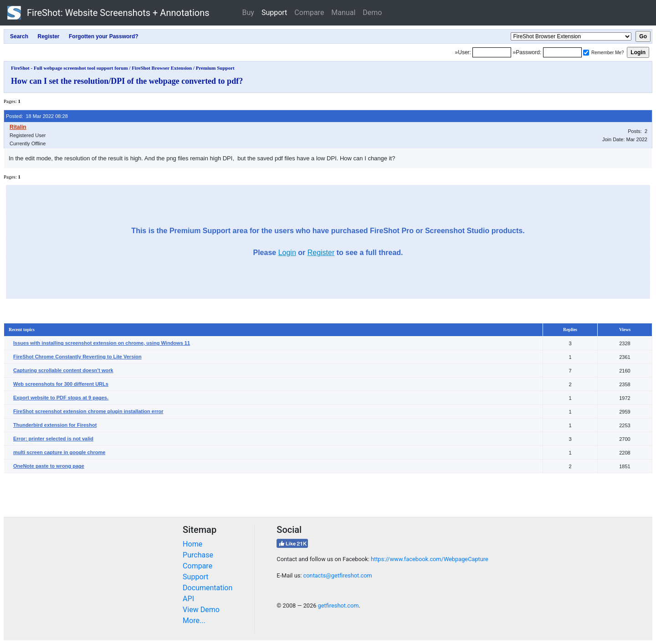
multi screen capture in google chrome (59, 452)
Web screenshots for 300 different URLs (61, 384)
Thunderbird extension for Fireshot (55, 425)
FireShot (108, 13)
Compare (309, 13)
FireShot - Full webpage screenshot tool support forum (69, 68)
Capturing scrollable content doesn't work (63, 370)
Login (287, 253)
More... (194, 621)
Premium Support (215, 68)
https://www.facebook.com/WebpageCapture (430, 559)
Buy (248, 13)
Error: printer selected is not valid (53, 439)
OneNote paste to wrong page (49, 466)
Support (274, 13)
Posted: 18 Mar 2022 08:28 (37, 116)
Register (321, 253)
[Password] (562, 52)
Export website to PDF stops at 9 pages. (61, 398)
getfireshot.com (338, 606)
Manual (343, 13)
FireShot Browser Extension (162, 68)
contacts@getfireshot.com (338, 575)
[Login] (492, 52)
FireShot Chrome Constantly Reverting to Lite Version (77, 357)
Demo (372, 13)
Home (192, 544)
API (188, 599)
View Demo (201, 610)
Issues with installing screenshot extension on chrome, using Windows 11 (102, 343)
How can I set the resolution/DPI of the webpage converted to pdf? (127, 81)
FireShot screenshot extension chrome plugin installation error (88, 411)
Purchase (198, 555)
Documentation (208, 588)
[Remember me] (586, 53)
